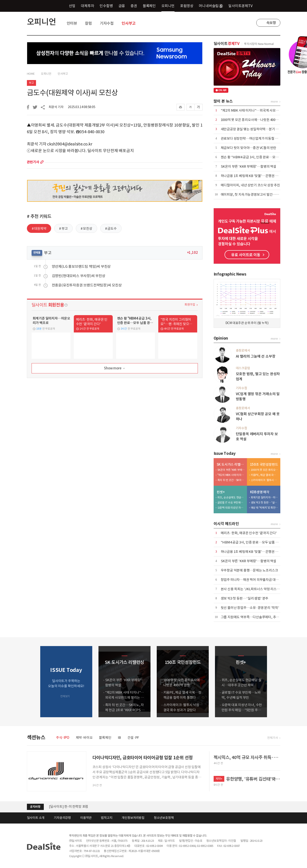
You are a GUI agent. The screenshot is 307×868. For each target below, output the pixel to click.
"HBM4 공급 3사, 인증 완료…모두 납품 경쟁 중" (254, 542)
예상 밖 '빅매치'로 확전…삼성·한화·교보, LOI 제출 (265, 508)
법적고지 (107, 818)
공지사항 (35, 807)
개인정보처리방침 (133, 818)
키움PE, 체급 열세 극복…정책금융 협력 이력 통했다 (265, 475)
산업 (72, 6)
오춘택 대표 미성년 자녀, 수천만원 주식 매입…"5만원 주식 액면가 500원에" (231, 508)
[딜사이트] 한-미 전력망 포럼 (69, 807)
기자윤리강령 (62, 818)
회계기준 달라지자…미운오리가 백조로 (265, 497)
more (42, 162)
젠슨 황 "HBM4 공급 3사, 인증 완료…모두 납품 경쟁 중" (259, 157)
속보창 (271, 23)
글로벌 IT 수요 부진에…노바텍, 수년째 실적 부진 (231, 502)
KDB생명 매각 (260, 492)
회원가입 (190, 305)
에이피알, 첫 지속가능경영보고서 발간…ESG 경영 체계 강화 (262, 194)
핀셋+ (221, 492)
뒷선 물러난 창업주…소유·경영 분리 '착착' (250, 608)
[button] (276, 682)
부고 (32, 83)
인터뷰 (72, 23)
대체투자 (87, 6)
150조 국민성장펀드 (264, 464)
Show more (115, 368)
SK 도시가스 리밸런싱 (231, 464)
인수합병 (106, 6)
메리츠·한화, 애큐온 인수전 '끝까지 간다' (249, 533)
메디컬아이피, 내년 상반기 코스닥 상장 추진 (250, 185)
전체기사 (272, 738)
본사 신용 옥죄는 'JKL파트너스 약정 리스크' (251, 589)
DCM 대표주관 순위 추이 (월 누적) (247, 323)
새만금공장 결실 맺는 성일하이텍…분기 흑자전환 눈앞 (258, 129)
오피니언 (168, 6)
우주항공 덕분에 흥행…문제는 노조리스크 (249, 570)
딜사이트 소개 (36, 818)
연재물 (37, 253)
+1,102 (192, 253)
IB (119, 738)
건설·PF (133, 738)
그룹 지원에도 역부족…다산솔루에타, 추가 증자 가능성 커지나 (263, 617)
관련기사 (33, 162)
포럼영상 (187, 6)
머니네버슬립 (211, 6)
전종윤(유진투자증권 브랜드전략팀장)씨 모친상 (87, 285)
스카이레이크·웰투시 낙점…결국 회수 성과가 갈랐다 (265, 480)
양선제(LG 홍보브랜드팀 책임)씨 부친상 (81, 266)
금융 (122, 6)
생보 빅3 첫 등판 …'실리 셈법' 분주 (265, 502)
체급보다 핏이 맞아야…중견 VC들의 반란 (249, 148)
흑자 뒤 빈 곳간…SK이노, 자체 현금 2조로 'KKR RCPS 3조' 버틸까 (231, 480)
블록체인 (149, 6)
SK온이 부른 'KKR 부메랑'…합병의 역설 (249, 166)
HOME (31, 74)
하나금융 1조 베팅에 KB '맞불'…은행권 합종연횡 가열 (258, 176)
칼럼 (88, 23)
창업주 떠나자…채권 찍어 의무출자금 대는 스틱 (253, 580)
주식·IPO (63, 738)
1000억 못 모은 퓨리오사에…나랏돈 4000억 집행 (254, 120)
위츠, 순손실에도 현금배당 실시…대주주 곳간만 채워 (231, 497)
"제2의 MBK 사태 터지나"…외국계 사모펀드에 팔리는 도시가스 (231, 475)
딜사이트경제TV (243, 6)
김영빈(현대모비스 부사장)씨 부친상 (79, 276)
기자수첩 (107, 23)
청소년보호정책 (164, 818)
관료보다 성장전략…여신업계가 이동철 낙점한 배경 (256, 138)
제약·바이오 (84, 738)
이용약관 (86, 818)
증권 (134, 6)
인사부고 (129, 23)
